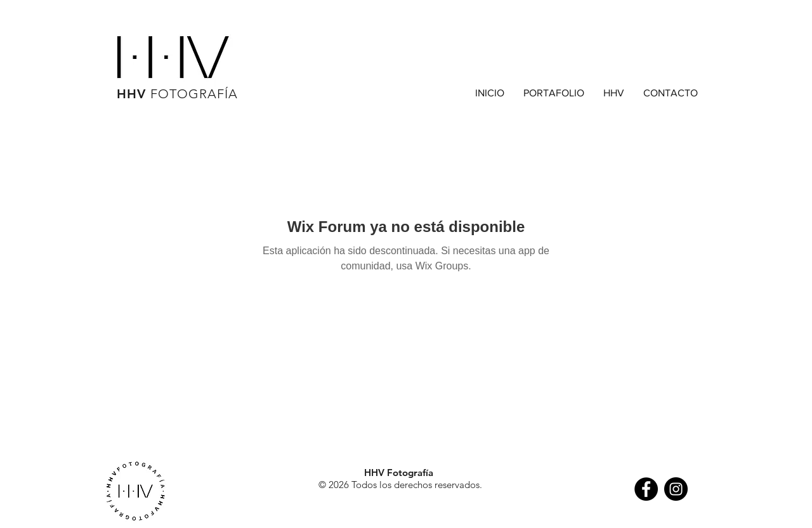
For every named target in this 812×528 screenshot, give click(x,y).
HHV (177, 94)
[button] (554, 93)
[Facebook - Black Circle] (646, 489)
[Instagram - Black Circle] (676, 489)
